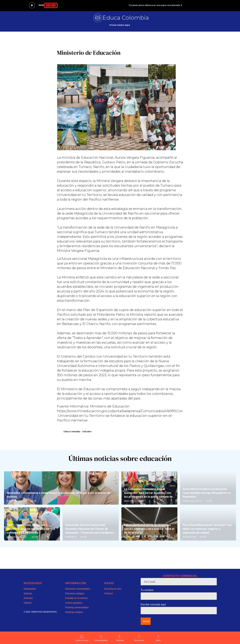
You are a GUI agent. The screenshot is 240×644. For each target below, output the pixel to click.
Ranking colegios (74, 612)
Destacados (30, 589)
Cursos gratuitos (74, 603)
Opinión (28, 603)
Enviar (146, 621)
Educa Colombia (126, 18)
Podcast (109, 593)
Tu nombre (147, 590)
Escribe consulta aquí (153, 604)
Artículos (28, 598)
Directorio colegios (75, 593)
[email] (179, 582)
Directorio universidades (78, 589)
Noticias (28, 593)
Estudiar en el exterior (77, 598)
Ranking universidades (77, 607)
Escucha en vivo (113, 589)
